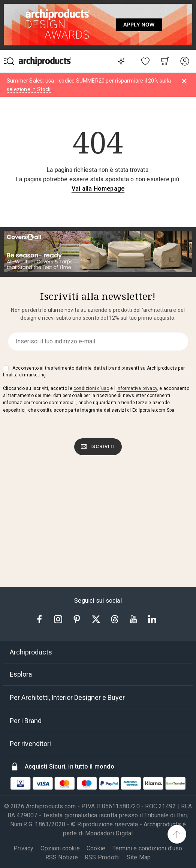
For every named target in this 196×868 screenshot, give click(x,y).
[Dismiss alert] (184, 81)
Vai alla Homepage (98, 189)
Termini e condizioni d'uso (147, 848)
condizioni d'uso (91, 388)
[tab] (98, 652)
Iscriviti (98, 447)
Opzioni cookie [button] (60, 848)
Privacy (23, 848)
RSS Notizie (62, 857)
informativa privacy (137, 388)
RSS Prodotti (102, 857)
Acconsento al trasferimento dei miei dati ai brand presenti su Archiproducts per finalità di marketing (94, 372)
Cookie (96, 848)
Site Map (139, 857)
